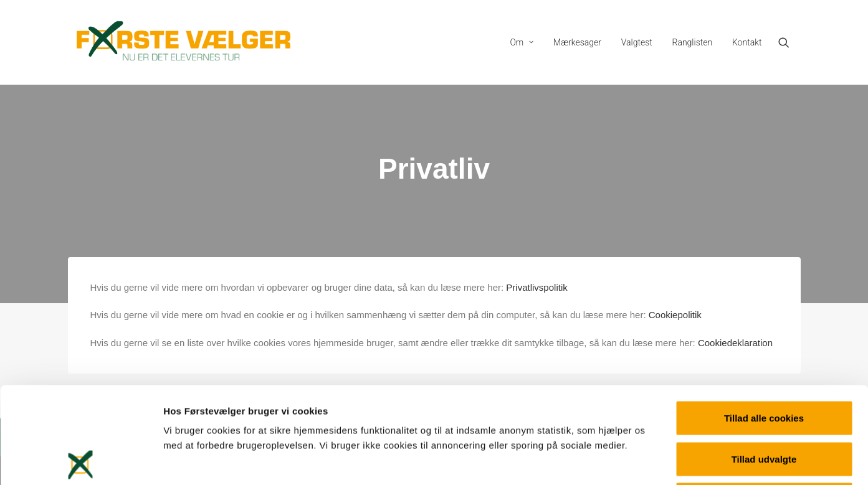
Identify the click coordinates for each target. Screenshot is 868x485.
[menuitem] (522, 42)
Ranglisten (693, 42)
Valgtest (637, 42)
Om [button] (522, 42)
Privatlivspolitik (537, 287)
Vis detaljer (648, 460)
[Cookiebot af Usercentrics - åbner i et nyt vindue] (81, 461)
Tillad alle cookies (764, 322)
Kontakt (747, 42)
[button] (789, 42)
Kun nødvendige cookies (764, 403)
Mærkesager (577, 42)
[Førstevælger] (184, 42)
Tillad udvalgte (764, 363)
